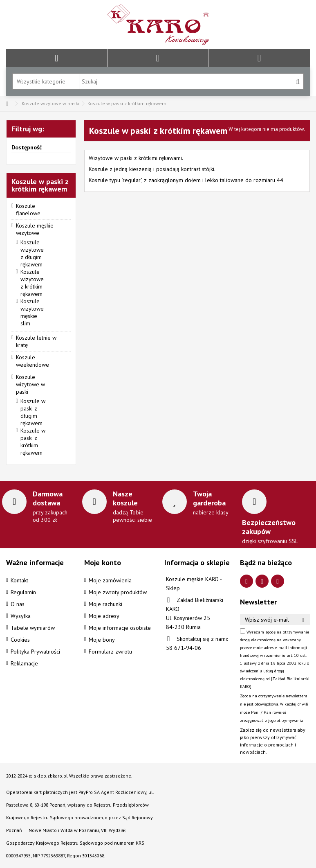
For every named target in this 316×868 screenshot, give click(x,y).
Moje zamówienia (110, 580)
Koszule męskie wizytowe (35, 229)
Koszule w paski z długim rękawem (33, 412)
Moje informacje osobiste (120, 628)
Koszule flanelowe (28, 210)
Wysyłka (21, 616)
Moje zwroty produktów (118, 592)
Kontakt (19, 580)
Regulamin (23, 592)
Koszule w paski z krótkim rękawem (33, 442)
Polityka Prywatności (35, 652)
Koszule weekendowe (32, 361)
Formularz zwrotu (110, 652)
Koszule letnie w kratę (36, 341)
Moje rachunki (105, 604)
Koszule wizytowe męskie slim (32, 312)
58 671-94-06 (184, 648)
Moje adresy (104, 616)
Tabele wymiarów (33, 628)
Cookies (20, 640)
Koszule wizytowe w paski (30, 384)
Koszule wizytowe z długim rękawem (32, 253)
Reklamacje (24, 663)
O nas (18, 604)
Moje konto (103, 563)
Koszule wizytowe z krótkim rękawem (32, 283)
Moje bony (102, 640)
